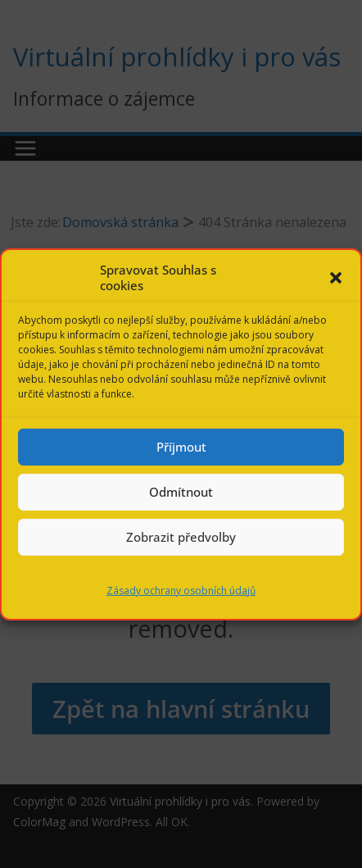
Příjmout (181, 447)
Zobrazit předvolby (181, 537)
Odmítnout (181, 492)
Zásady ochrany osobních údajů (181, 590)
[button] (336, 278)
